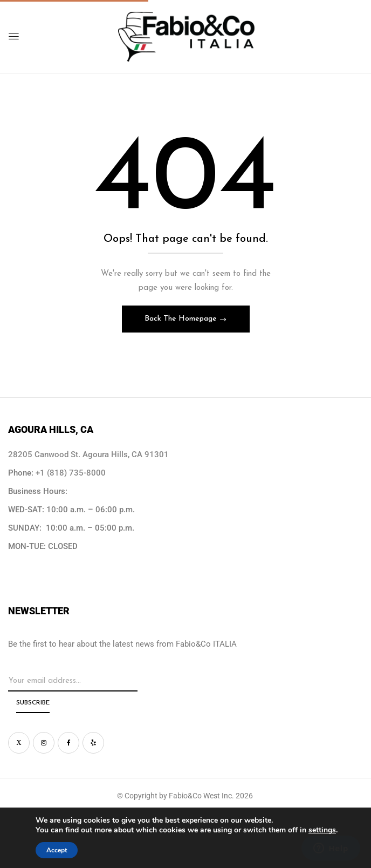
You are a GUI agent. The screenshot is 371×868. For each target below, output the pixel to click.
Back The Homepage (182, 319)
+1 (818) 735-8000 (71, 473)
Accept (57, 850)
